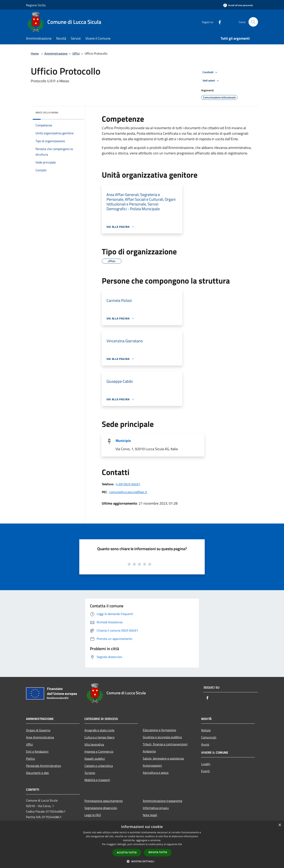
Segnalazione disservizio (101, 808)
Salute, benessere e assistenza (163, 758)
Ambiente (149, 751)
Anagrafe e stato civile (99, 730)
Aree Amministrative (40, 737)
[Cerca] (253, 22)
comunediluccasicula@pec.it (128, 492)
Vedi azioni (211, 81)
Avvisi (205, 744)
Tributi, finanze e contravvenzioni (165, 744)
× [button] (280, 825)
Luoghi (206, 764)
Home (35, 53)
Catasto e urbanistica (99, 766)
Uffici (76, 53)
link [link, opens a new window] (180, 844)
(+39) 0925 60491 (128, 484)
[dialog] (142, 844)
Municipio (123, 441)
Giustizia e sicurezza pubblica (162, 737)
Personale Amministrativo (43, 766)
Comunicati (209, 737)
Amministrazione (56, 53)
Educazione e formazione (159, 730)
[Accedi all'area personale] (238, 5)
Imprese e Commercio (99, 751)
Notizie (206, 730)
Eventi (206, 771)
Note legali (150, 815)
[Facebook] (218, 22)
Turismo (90, 773)
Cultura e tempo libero (99, 737)
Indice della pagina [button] (47, 112)
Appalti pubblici (95, 759)
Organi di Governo (38, 730)
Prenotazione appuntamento (104, 801)
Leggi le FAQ (93, 815)
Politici (31, 759)
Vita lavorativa (94, 744)
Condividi (211, 72)
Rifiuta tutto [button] (158, 852)
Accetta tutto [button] (127, 853)
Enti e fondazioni (37, 751)
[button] (142, 861)
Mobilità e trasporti (97, 780)
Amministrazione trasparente (163, 801)
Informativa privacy (156, 808)
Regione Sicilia (36, 5)
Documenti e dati (37, 773)
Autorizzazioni (152, 765)
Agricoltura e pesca (156, 773)
